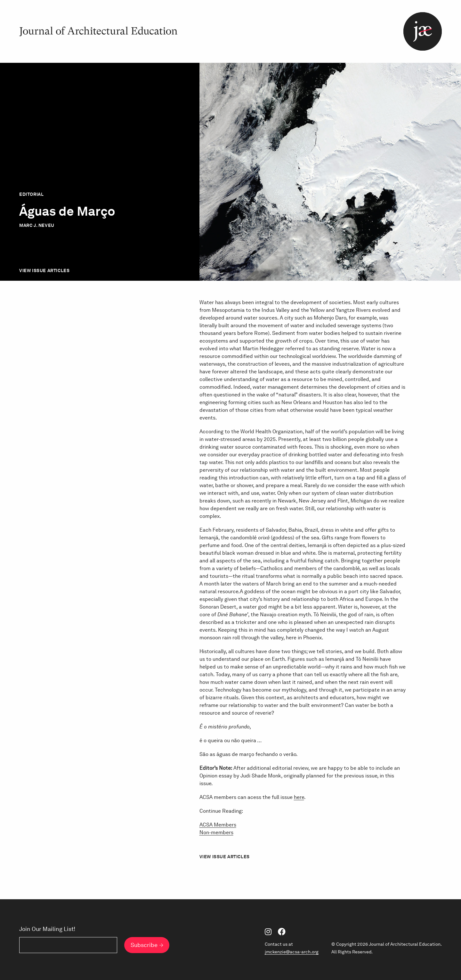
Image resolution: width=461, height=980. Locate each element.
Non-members (216, 832)
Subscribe (144, 945)
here (299, 797)
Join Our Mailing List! (47, 929)
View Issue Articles (44, 270)
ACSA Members (218, 825)
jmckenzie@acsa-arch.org (292, 952)
